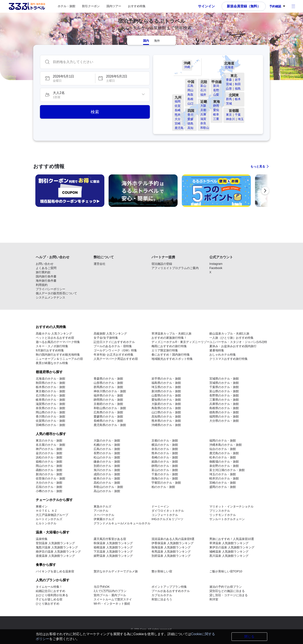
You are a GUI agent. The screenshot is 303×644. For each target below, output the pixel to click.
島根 (190, 99)
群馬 (229, 99)
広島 (190, 86)
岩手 (238, 80)
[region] (151, 192)
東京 (229, 115)
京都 (203, 110)
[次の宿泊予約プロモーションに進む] (265, 191)
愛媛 (190, 119)
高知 (190, 128)
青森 (229, 80)
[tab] (146, 40)
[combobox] (99, 62)
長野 (216, 90)
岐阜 (216, 114)
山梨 (216, 95)
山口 (190, 103)
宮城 (229, 84)
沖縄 (187, 67)
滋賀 (203, 119)
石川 (203, 90)
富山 (203, 86)
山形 (229, 88)
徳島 (190, 123)
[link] (70, 191)
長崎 (178, 110)
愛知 (216, 110)
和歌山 (205, 128)
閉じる (249, 637)
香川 (190, 115)
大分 (178, 119)
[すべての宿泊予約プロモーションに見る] (260, 166)
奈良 (203, 123)
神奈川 (230, 119)
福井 (203, 95)
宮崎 (178, 123)
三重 (216, 119)
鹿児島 (179, 128)
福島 (238, 88)
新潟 (216, 86)
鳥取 (190, 95)
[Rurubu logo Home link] (27, 6)
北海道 (229, 67)
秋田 (238, 84)
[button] (67, 78)
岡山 (190, 90)
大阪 (203, 106)
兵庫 (203, 114)
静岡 (216, 106)
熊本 (178, 115)
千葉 (238, 115)
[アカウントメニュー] (293, 6)
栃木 (238, 99)
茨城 (229, 103)
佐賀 (178, 106)
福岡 (178, 101)
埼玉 (241, 119)
